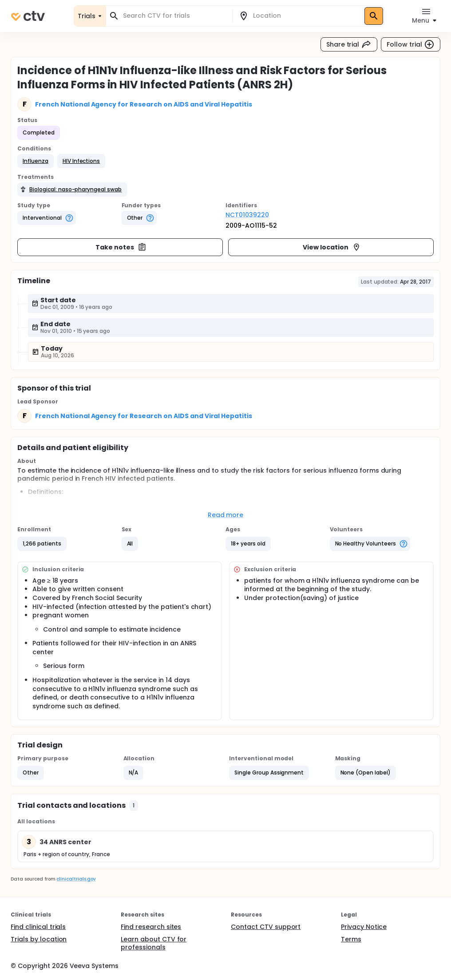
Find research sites (151, 927)
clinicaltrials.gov (76, 879)
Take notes (121, 247)
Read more (226, 515)
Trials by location (39, 939)
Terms (351, 939)
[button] (36, 161)
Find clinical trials (38, 927)
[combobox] (174, 16)
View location (332, 247)
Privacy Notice (364, 927)
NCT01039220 (247, 215)
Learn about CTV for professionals (154, 943)
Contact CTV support (266, 927)
